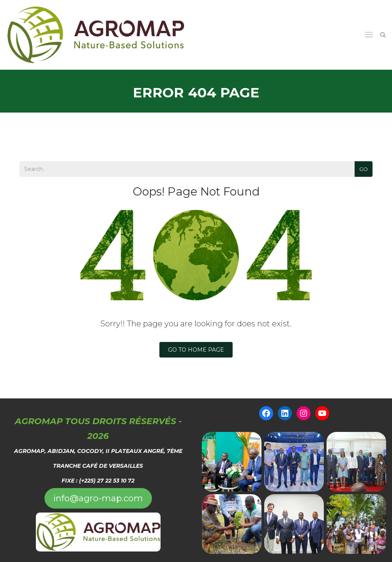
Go (364, 169)
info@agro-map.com (98, 498)
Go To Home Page (196, 350)
